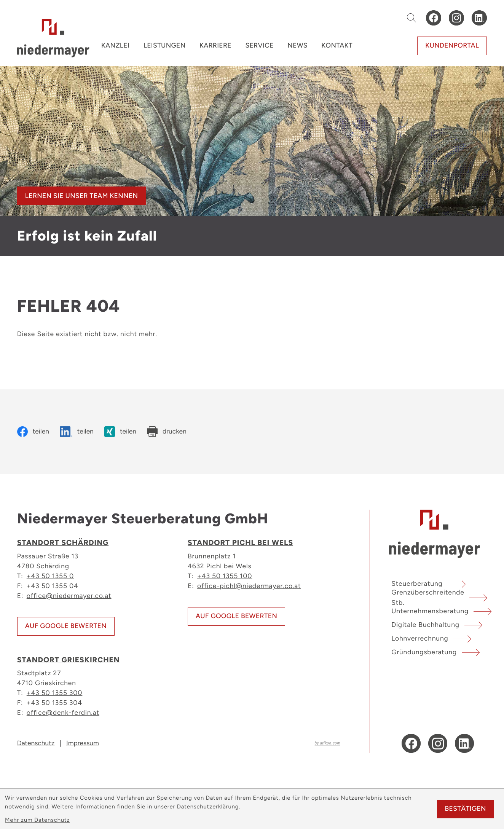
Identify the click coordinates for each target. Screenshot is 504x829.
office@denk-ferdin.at (63, 712)
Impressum (83, 743)
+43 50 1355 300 (55, 693)
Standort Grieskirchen (69, 660)
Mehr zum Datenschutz (37, 820)
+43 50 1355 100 (225, 576)
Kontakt (337, 45)
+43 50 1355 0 (50, 576)
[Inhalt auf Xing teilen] (120, 432)
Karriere (215, 45)
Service (259, 45)
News (297, 45)
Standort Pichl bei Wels (240, 543)
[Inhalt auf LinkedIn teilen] (77, 432)
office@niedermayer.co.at (69, 595)
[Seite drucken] (167, 432)
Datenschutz (36, 743)
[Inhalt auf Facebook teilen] (33, 432)
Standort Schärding (63, 543)
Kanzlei (115, 45)
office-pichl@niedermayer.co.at (249, 586)
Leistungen (165, 45)
